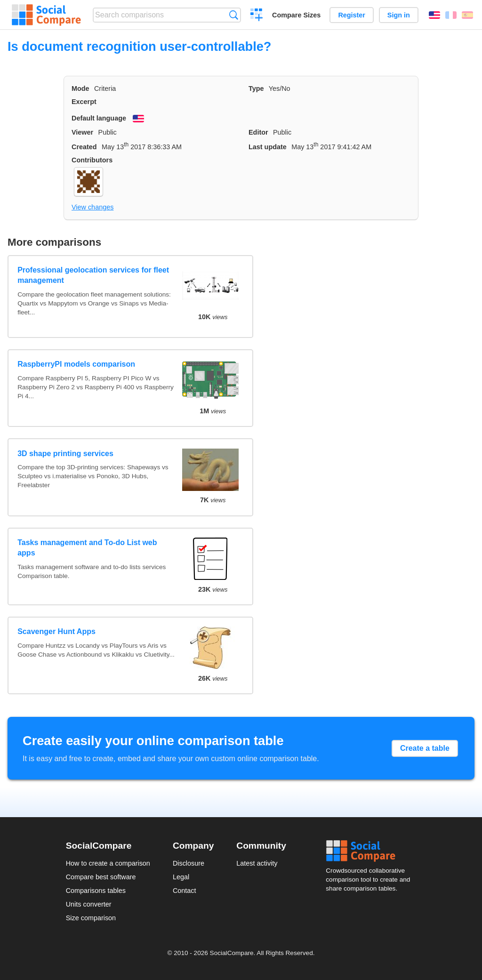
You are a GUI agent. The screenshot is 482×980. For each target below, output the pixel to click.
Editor (258, 132)
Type (256, 88)
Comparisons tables (96, 891)
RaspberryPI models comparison (76, 364)
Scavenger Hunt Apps (56, 631)
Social (371, 851)
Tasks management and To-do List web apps (87, 548)
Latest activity (257, 863)
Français (451, 15)
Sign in (399, 15)
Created (84, 147)
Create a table (425, 748)
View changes (92, 207)
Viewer (82, 132)
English (434, 15)
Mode (80, 88)
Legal (181, 877)
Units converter (89, 904)
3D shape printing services (65, 454)
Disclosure (189, 863)
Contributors (92, 160)
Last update (268, 147)
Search (234, 15)
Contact (185, 891)
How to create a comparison (108, 863)
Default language (99, 118)
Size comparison (91, 918)
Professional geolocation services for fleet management (93, 275)
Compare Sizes (296, 15)
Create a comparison (257, 16)
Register (352, 15)
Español (467, 15)
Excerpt (84, 102)
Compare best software (101, 877)
